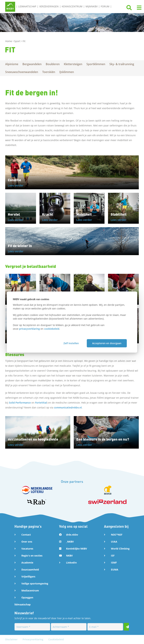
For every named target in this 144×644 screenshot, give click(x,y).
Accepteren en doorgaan (107, 343)
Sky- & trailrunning (122, 64)
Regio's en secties (32, 556)
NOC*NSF (117, 535)
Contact (26, 535)
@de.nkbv (72, 535)
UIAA (114, 542)
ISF (113, 556)
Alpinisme (12, 64)
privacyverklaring (29, 329)
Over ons (27, 542)
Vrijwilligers (28, 577)
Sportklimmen (96, 64)
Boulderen (53, 64)
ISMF (114, 563)
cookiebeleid (52, 329)
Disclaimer (12, 639)
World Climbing (120, 549)
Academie (27, 563)
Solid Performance (20, 403)
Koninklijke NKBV (77, 549)
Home (9, 41)
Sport (18, 41)
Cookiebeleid (56, 639)
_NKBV (70, 542)
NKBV (69, 556)
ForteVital (41, 403)
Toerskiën (49, 72)
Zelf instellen (71, 343)
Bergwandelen (32, 64)
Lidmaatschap (27, 6)
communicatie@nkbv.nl (68, 407)
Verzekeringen (49, 6)
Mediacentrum (30, 590)
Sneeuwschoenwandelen (22, 72)
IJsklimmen (67, 72)
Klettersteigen (73, 64)
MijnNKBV (92, 6)
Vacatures (27, 549)
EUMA (115, 570)
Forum (105, 6)
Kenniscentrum (72, 6)
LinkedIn (71, 563)
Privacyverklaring (33, 639)
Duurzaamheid (30, 570)
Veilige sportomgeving (35, 583)
